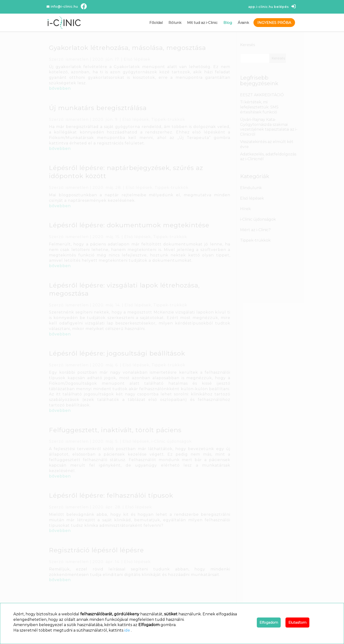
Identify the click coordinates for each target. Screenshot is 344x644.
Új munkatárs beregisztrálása (98, 108)
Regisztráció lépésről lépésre (96, 550)
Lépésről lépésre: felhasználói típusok (111, 495)
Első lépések (137, 59)
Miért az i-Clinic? (255, 230)
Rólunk (175, 23)
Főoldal (156, 23)
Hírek (245, 209)
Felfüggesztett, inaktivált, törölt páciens (115, 430)
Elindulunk (251, 188)
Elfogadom (269, 623)
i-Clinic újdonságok (172, 441)
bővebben (60, 88)
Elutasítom (297, 623)
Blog (228, 23)
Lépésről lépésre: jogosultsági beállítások (117, 353)
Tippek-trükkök (168, 120)
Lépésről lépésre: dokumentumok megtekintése (129, 225)
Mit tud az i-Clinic (202, 23)
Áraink (243, 23)
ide (127, 630)
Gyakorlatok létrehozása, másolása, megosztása (127, 48)
